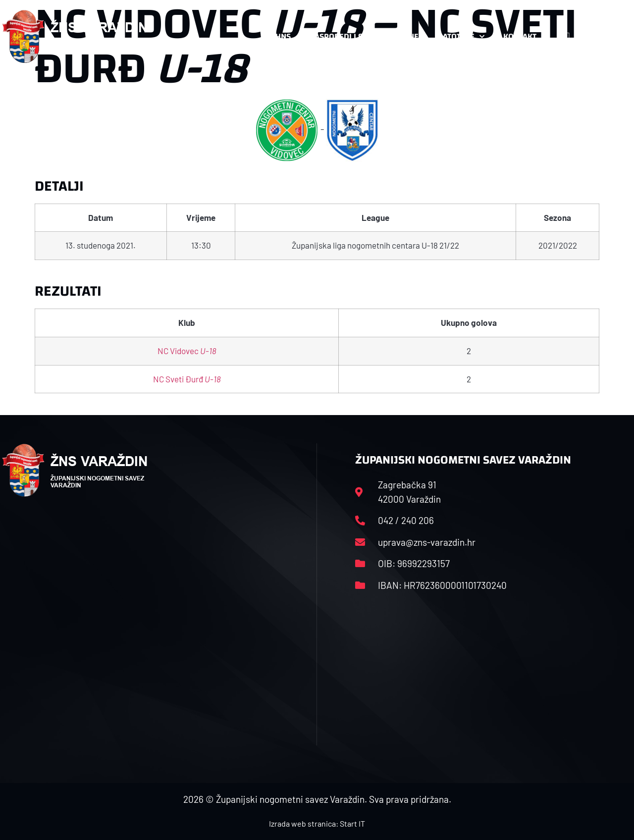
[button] (612, 37)
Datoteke (461, 37)
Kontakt (525, 37)
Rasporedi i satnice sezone (364, 36)
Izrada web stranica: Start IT (317, 823)
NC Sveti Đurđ (187, 379)
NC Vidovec (187, 351)
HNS (283, 36)
